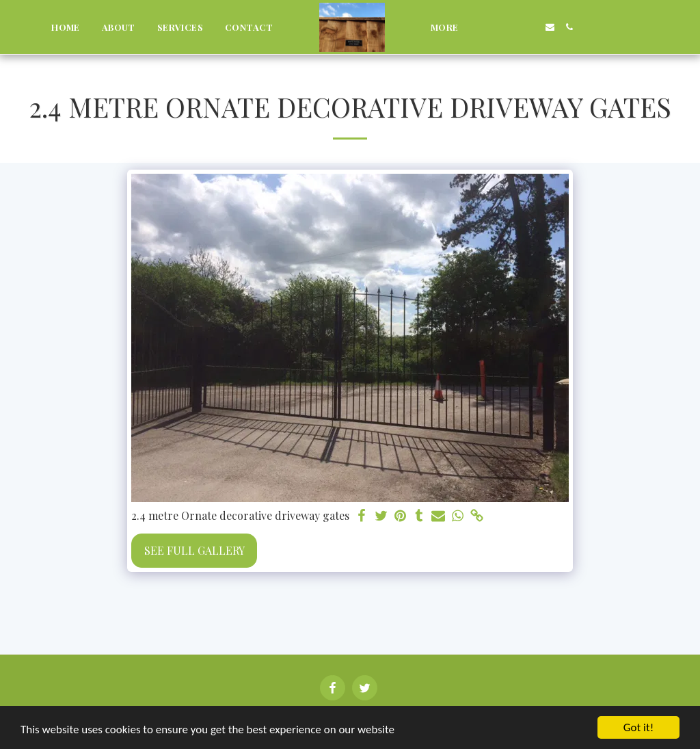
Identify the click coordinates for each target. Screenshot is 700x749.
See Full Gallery (194, 550)
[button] (490, 27)
